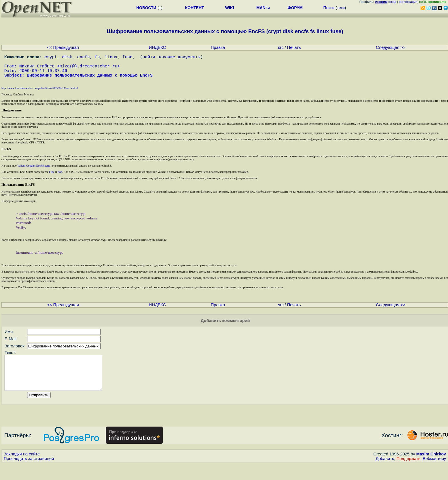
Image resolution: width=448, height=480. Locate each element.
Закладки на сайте (22, 470)
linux (111, 58)
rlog (60, 179)
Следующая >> (391, 47)
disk (67, 58)
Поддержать (409, 475)
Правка (218, 47)
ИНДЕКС (157, 47)
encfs (83, 58)
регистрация (408, 2)
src (281, 47)
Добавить (385, 475)
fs (97, 58)
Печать (294, 47)
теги (341, 8)
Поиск (329, 8)
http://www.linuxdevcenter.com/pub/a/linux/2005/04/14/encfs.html (40, 95)
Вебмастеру (434, 475)
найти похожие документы (171, 58)
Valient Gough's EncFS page (34, 172)
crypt (51, 58)
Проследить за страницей (29, 475)
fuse (127, 58)
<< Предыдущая (63, 47)
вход (393, 2)
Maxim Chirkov (431, 470)
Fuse (52, 179)
